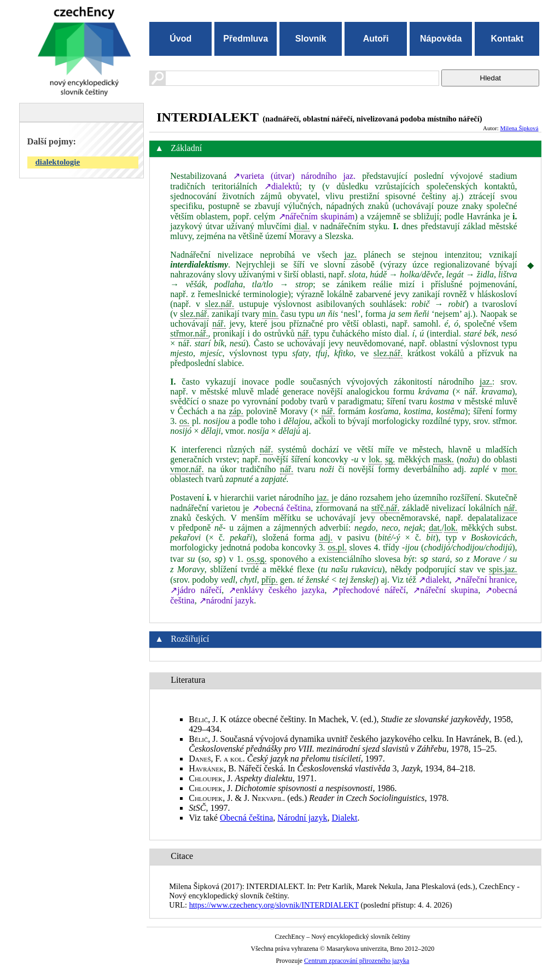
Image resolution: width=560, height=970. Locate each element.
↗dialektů (282, 186)
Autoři (376, 39)
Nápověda (441, 39)
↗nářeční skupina (445, 590)
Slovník (311, 39)
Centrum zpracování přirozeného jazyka (357, 961)
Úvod (180, 39)
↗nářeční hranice (484, 580)
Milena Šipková (520, 128)
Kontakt (507, 39)
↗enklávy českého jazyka (276, 590)
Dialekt (344, 818)
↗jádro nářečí (196, 590)
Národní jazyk (302, 818)
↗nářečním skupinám (317, 216)
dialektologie (58, 162)
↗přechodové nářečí (369, 590)
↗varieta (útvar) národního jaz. (294, 176)
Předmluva (246, 39)
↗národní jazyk (227, 600)
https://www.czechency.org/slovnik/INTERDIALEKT (274, 905)
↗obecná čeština (282, 508)
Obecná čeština (246, 818)
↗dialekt (434, 580)
